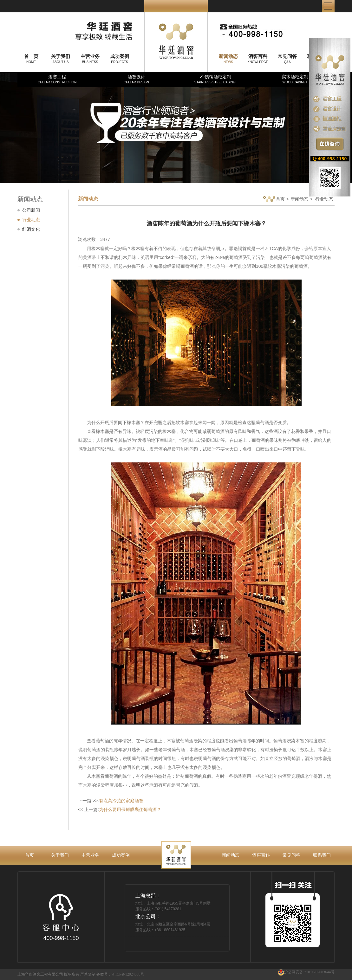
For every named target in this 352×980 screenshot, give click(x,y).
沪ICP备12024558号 (128, 974)
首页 (274, 200)
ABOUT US (61, 59)
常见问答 (291, 855)
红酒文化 (31, 229)
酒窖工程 (57, 79)
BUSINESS (90, 59)
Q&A (287, 59)
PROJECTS (120, 59)
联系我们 (322, 855)
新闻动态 (299, 199)
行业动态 (31, 220)
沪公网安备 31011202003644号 (306, 972)
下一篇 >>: (111, 801)
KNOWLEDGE (258, 59)
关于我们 (60, 855)
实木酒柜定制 (295, 79)
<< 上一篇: (120, 809)
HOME (31, 59)
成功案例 (121, 855)
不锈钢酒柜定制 (216, 79)
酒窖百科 (261, 855)
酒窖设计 (136, 79)
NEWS (228, 59)
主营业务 (90, 855)
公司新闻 (31, 210)
